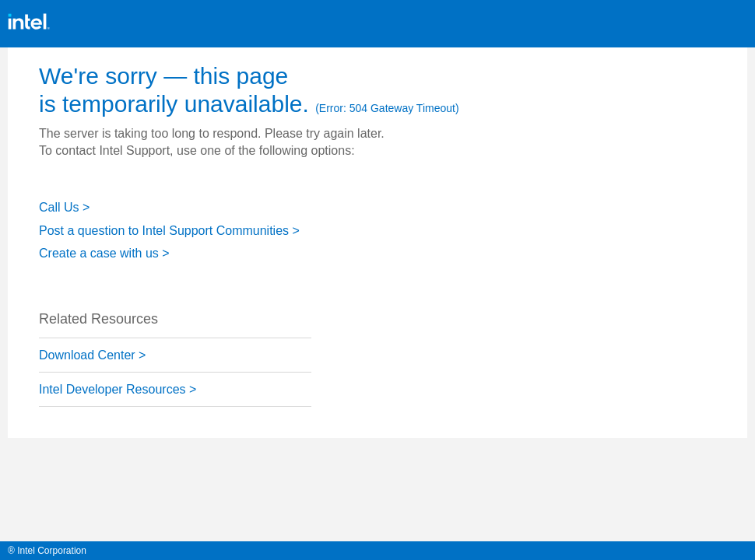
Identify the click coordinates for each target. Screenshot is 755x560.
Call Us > (64, 207)
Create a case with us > (104, 253)
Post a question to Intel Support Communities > (169, 231)
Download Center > (92, 355)
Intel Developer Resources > (118, 389)
